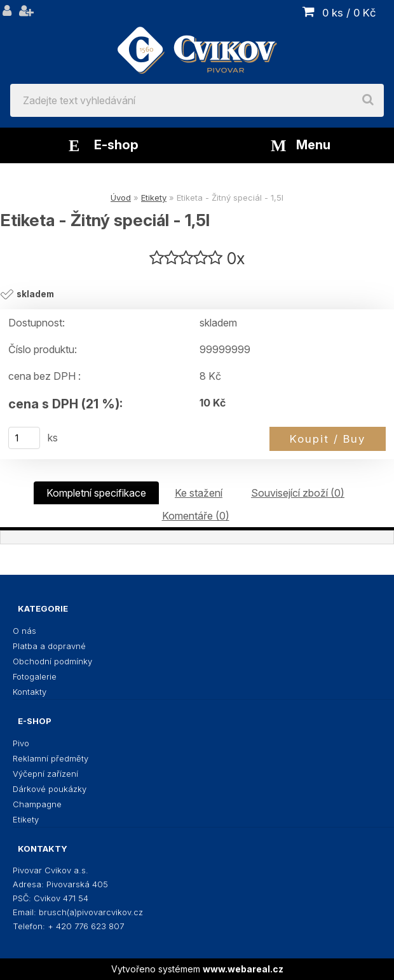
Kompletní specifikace (96, 493)
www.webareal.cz (243, 969)
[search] (368, 100)
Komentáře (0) (196, 516)
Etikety (154, 198)
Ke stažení (199, 493)
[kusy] (24, 438)
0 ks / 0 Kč (349, 13)
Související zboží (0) (298, 493)
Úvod (121, 198)
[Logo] (197, 42)
